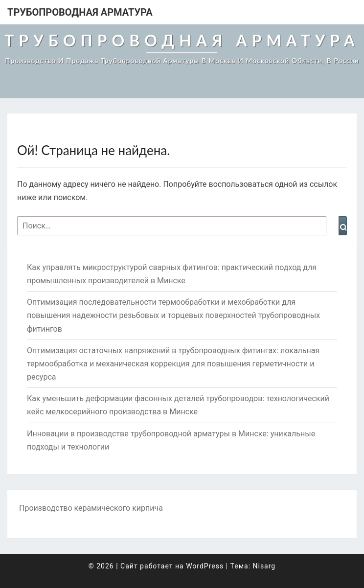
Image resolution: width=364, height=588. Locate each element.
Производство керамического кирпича (91, 508)
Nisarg (264, 566)
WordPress (205, 566)
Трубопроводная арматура (80, 12)
